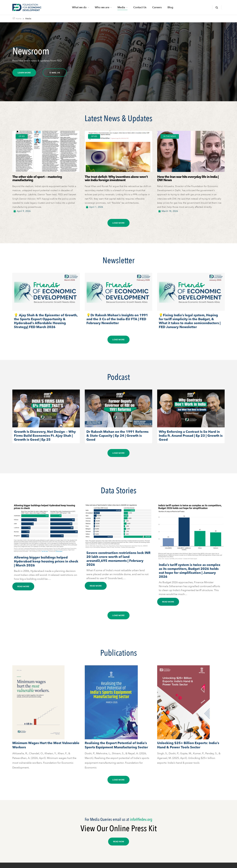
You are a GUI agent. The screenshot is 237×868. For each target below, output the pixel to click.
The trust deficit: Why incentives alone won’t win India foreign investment (116, 178)
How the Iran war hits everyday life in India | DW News (188, 178)
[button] (118, 223)
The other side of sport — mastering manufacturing (37, 178)
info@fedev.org (141, 820)
